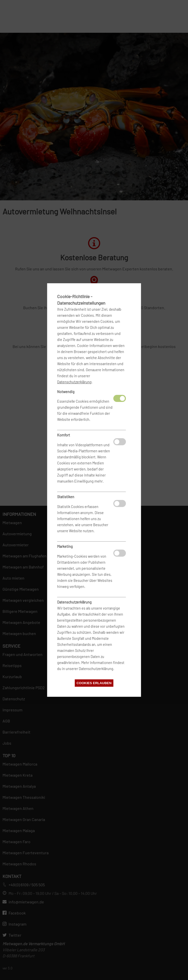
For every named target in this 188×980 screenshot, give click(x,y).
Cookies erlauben (94, 683)
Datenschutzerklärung (74, 382)
